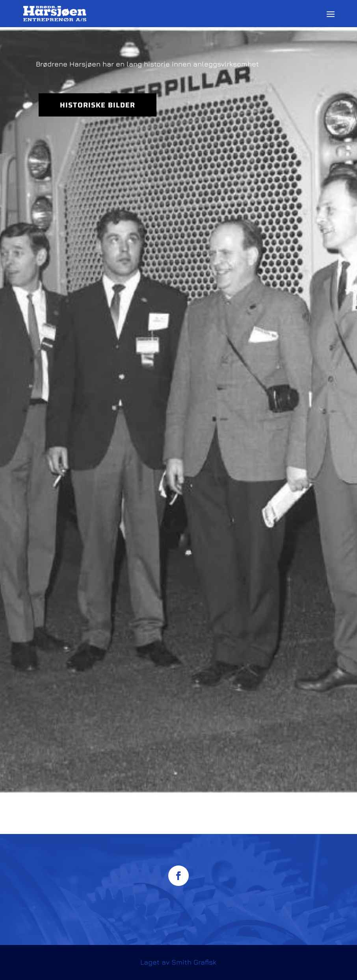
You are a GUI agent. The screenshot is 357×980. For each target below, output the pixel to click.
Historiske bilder (98, 105)
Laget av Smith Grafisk (178, 962)
